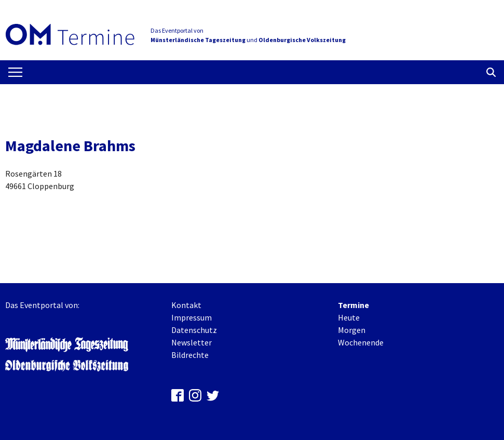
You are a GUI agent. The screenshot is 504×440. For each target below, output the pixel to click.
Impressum (192, 317)
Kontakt (186, 305)
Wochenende (361, 342)
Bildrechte (190, 355)
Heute (349, 317)
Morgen (352, 330)
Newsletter (192, 342)
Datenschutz (194, 330)
